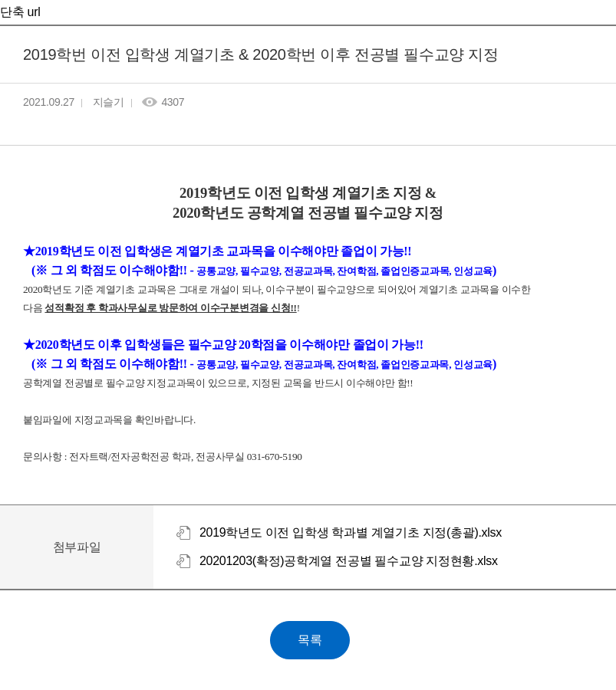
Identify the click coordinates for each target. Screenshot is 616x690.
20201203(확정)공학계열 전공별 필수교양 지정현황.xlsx (349, 561)
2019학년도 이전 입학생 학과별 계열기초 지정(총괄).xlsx (351, 532)
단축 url (20, 12)
